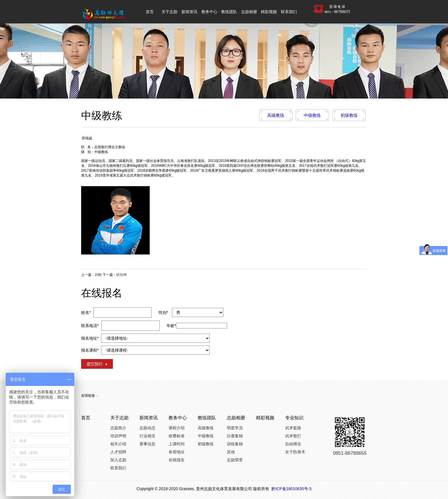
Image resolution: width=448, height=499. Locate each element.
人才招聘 (118, 452)
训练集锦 (235, 444)
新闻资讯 (149, 418)
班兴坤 (121, 275)
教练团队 (207, 418)
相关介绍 (118, 444)
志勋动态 (147, 428)
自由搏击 (293, 444)
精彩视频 (265, 418)
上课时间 (177, 444)
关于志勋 (119, 418)
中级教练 (312, 115)
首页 (86, 418)
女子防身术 (295, 452)
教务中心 (178, 418)
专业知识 (294, 418)
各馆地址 (177, 452)
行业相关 (147, 436)
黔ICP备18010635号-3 (291, 489)
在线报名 (177, 460)
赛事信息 (147, 444)
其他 (231, 452)
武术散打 (293, 436)
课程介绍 (177, 428)
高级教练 (276, 115)
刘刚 (98, 275)
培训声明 (118, 436)
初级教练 (349, 115)
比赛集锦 (235, 436)
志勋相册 (236, 418)
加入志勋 (118, 460)
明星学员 (235, 428)
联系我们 (118, 468)
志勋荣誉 (235, 460)
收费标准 (177, 436)
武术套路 (293, 428)
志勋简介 (118, 428)
